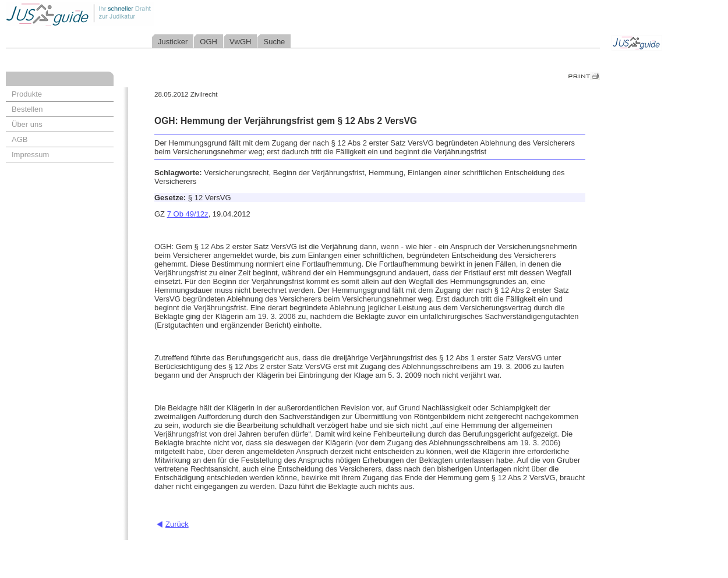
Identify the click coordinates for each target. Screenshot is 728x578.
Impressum (30, 155)
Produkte (27, 94)
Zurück (177, 524)
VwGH (241, 42)
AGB (20, 139)
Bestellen (27, 109)
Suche (274, 42)
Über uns (27, 124)
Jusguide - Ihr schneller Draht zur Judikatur (117, 14)
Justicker (173, 42)
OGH (208, 42)
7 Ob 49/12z (188, 214)
